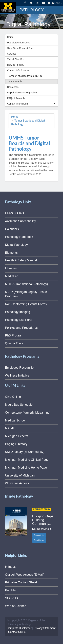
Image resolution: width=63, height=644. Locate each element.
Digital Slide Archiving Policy (22, 93)
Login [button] (57, 3)
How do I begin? (16, 65)
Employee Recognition (20, 368)
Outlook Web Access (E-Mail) (25, 575)
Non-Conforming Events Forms (26, 304)
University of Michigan (20, 476)
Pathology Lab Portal (19, 320)
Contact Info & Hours (18, 70)
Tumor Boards (15, 81)
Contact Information (32, 104)
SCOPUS (11, 598)
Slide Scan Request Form (21, 48)
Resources (13, 87)
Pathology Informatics (19, 43)
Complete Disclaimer (19, 628)
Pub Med (11, 590)
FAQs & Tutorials (16, 98)
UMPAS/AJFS (14, 213)
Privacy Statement (45, 628)
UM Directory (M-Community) (25, 452)
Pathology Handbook (19, 237)
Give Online (13, 397)
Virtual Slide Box (16, 59)
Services (12, 54)
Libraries (11, 268)
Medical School (15, 420)
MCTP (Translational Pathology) (26, 284)
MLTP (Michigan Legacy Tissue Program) (26, 294)
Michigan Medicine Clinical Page (27, 460)
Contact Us (39, 535)
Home (10, 37)
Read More (39, 540)
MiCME (10, 428)
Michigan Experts (17, 436)
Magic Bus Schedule (19, 405)
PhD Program (14, 335)
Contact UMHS (17, 632)
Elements (11, 253)
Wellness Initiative (17, 376)
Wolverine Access (17, 483)
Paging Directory (16, 444)
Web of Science (16, 606)
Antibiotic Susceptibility (20, 221)
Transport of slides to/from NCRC (25, 76)
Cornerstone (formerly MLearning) (28, 413)
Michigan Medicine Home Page (26, 468)
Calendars (12, 229)
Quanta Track (14, 343)
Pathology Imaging (18, 312)
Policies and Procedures (21, 328)
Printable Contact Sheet (21, 582)
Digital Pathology (16, 245)
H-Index (10, 567)
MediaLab (12, 276)
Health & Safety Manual (21, 260)
